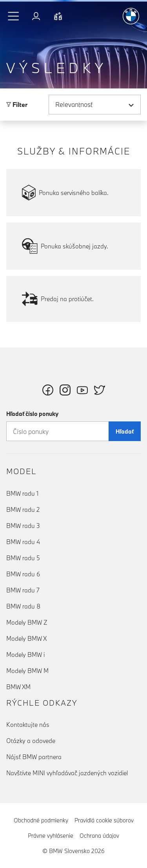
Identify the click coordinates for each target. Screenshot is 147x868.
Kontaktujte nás (28, 725)
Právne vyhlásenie (51, 836)
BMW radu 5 (23, 558)
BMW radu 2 (23, 509)
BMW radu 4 (23, 542)
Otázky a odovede (31, 741)
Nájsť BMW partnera (34, 757)
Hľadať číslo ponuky (32, 414)
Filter (17, 105)
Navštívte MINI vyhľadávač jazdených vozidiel (67, 773)
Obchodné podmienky (41, 820)
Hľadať (125, 431)
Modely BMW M (27, 671)
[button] (14, 16)
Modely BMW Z (27, 622)
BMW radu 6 (23, 574)
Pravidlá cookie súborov (104, 820)
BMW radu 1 (22, 493)
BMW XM (18, 687)
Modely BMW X (26, 638)
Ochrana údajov (99, 836)
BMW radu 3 (23, 526)
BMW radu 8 (23, 606)
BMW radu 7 (23, 590)
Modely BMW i (25, 655)
